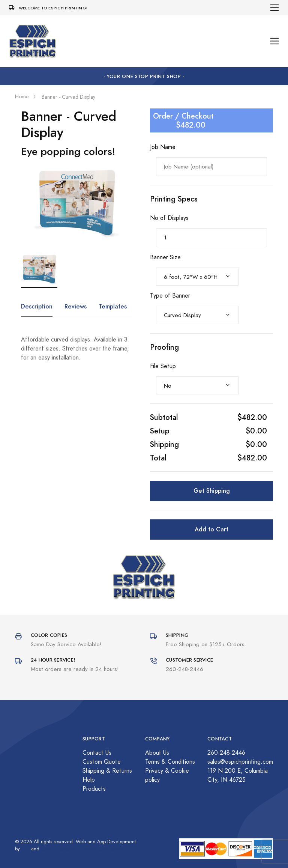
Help (89, 780)
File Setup (163, 366)
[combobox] (197, 277)
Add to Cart (211, 529)
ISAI (25, 849)
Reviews (76, 306)
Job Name (163, 147)
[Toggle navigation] (275, 8)
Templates (113, 306)
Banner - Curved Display (68, 97)
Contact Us (97, 753)
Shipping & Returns (107, 771)
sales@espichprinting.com (240, 762)
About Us (157, 753)
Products (94, 789)
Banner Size (165, 257)
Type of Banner (170, 296)
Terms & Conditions (170, 762)
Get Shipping (212, 491)
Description (37, 306)
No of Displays (169, 218)
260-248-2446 (226, 753)
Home (22, 97)
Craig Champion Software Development (83, 849)
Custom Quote (102, 762)
